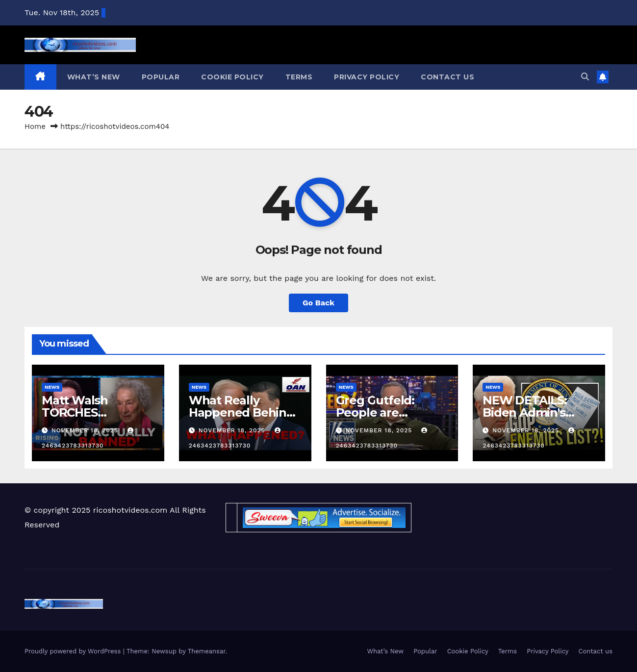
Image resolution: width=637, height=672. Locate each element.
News (52, 387)
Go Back (318, 303)
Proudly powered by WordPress (74, 651)
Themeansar (207, 651)
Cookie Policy (232, 77)
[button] (585, 77)
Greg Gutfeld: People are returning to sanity (389, 412)
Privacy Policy (367, 77)
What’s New (94, 77)
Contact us (447, 77)
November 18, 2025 (86, 430)
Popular (161, 77)
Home (35, 126)
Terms (299, 77)
